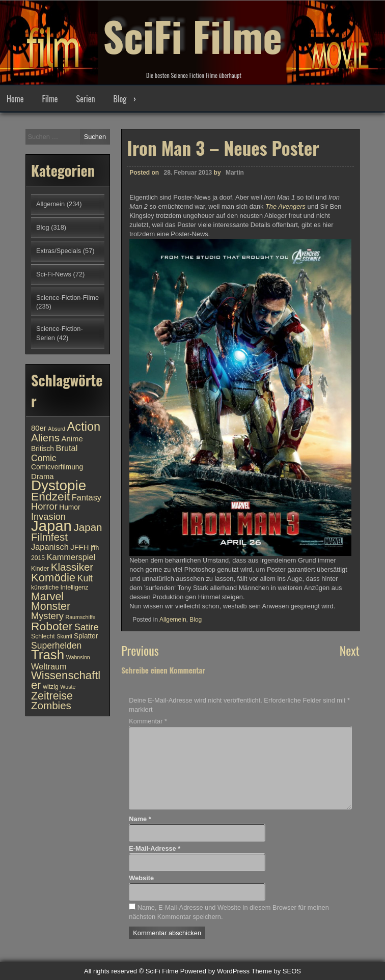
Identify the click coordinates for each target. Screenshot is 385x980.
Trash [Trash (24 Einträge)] (48, 655)
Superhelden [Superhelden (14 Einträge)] (56, 646)
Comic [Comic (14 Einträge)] (44, 458)
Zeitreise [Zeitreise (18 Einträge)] (52, 696)
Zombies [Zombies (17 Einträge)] (51, 705)
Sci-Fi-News (54, 274)
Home (15, 99)
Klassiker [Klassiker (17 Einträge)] (72, 567)
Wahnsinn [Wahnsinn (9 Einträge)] (78, 657)
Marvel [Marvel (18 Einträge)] (47, 597)
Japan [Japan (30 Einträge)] (51, 526)
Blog (120, 99)
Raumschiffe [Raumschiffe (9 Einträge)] (81, 617)
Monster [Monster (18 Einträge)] (51, 606)
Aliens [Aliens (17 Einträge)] (45, 438)
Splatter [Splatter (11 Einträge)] (86, 636)
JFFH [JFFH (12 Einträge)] (79, 547)
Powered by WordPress (215, 971)
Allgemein (173, 622)
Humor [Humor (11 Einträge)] (70, 507)
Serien (86, 99)
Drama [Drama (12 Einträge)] (43, 477)
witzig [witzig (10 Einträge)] (50, 687)
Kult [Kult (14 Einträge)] (85, 578)
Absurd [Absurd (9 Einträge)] (57, 429)
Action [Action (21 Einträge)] (84, 427)
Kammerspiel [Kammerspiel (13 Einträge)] (71, 557)
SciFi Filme (193, 36)
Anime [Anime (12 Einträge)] (72, 439)
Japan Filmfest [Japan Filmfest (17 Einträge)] (67, 532)
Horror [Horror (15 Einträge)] (44, 506)
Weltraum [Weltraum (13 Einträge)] (49, 666)
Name (140, 819)
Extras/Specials (59, 251)
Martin (235, 175)
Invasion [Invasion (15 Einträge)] (48, 516)
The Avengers (285, 209)
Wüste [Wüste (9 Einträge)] (68, 687)
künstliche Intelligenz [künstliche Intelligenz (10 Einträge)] (60, 587)
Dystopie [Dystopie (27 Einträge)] (59, 485)
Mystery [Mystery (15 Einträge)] (47, 616)
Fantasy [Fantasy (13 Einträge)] (87, 497)
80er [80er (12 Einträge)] (39, 428)
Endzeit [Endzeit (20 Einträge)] (50, 496)
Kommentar (148, 721)
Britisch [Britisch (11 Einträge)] (43, 449)
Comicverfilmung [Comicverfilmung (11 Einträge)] (57, 467)
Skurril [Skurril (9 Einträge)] (64, 636)
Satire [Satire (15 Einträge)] (87, 627)
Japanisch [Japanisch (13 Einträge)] (50, 547)
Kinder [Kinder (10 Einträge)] (40, 569)
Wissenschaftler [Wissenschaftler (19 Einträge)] (66, 680)
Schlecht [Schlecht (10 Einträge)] (43, 636)
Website (141, 878)
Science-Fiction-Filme (67, 298)
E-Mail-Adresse (155, 848)
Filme (50, 99)
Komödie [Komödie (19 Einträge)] (53, 578)
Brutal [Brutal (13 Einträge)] (67, 448)
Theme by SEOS (276, 971)
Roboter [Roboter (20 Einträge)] (52, 626)
